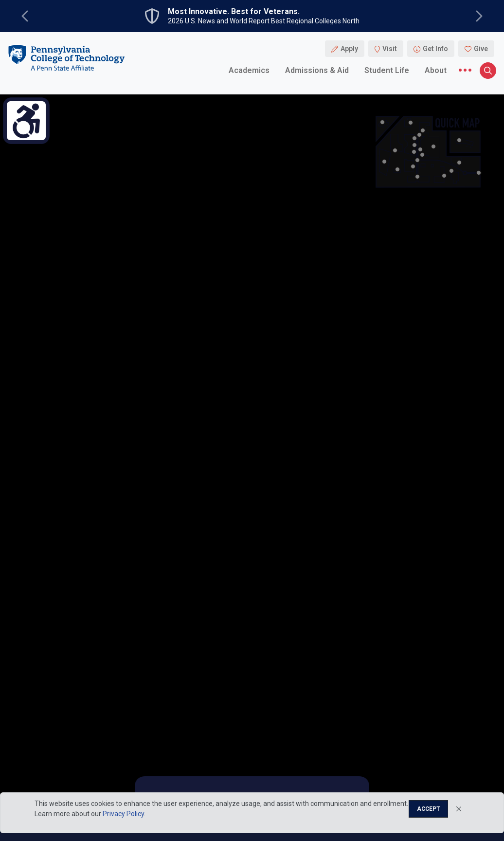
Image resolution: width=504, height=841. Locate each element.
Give (481, 49)
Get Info (435, 49)
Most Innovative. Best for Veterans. (234, 12)
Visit (390, 49)
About (436, 70)
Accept (428, 809)
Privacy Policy (123, 814)
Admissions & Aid (317, 70)
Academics (249, 70)
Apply (349, 49)
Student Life (387, 70)
